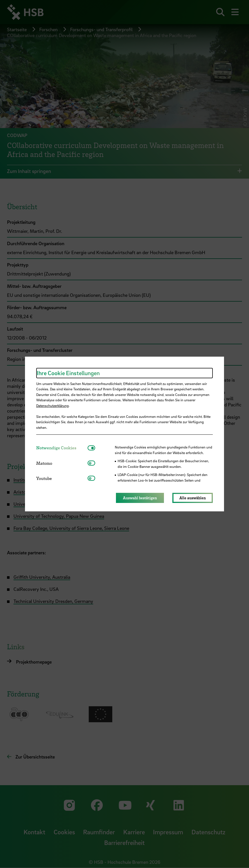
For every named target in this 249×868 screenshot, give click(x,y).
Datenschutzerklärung (52, 405)
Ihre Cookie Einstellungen (68, 373)
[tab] (62, 448)
